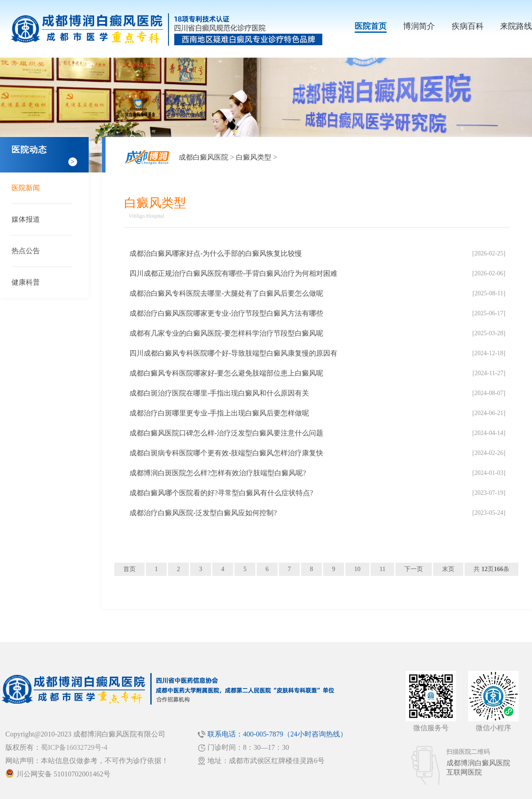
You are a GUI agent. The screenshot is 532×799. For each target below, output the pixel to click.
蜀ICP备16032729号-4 (74, 747)
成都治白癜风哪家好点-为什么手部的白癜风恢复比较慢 (216, 253)
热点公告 (26, 251)
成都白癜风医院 (203, 157)
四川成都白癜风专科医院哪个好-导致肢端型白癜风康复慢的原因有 (233, 353)
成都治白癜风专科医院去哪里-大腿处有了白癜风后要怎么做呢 (226, 293)
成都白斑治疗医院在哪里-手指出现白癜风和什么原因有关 (219, 393)
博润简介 (419, 26)
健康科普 (26, 282)
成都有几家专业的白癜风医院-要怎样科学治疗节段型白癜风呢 (226, 333)
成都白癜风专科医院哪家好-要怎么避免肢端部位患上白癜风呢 (226, 373)
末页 (448, 569)
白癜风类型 (254, 157)
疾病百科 (468, 26)
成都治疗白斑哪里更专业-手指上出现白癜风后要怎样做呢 (219, 413)
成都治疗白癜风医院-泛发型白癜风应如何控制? (203, 513)
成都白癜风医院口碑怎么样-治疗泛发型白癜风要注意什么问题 (226, 433)
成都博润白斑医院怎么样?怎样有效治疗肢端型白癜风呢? (218, 473)
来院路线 (516, 26)
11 (382, 569)
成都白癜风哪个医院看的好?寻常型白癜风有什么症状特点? (221, 493)
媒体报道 (26, 219)
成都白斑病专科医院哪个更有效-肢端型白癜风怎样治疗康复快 (226, 453)
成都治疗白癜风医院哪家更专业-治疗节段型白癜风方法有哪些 (226, 313)
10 (357, 569)
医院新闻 (26, 188)
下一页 (414, 569)
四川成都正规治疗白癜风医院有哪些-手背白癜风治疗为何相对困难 (233, 273)
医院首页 (371, 26)
